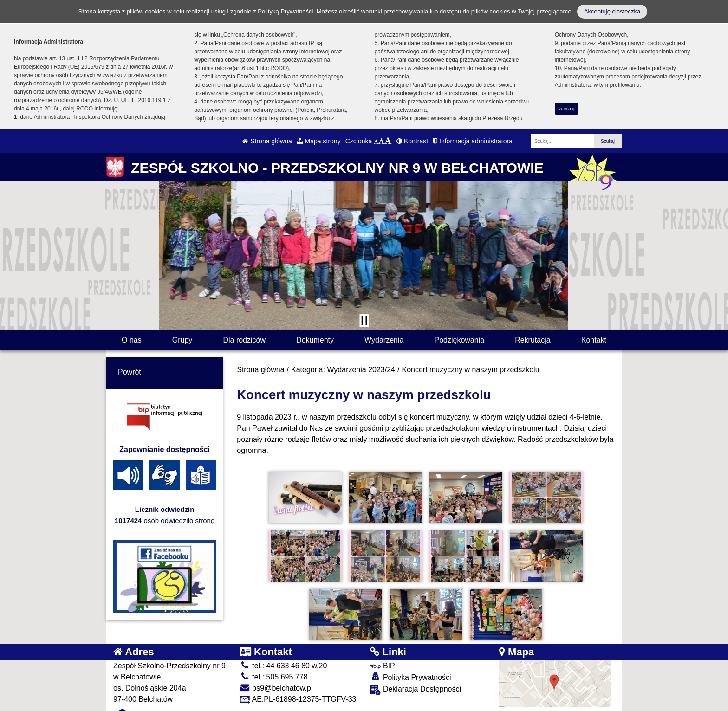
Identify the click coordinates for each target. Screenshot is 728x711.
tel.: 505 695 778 (274, 667)
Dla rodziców (244, 340)
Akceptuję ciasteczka (612, 11)
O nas (132, 340)
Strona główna (267, 141)
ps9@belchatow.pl (276, 678)
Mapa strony (319, 141)
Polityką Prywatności (285, 11)
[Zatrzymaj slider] (364, 321)
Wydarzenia (384, 340)
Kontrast (412, 141)
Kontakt (594, 340)
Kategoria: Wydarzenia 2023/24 (343, 370)
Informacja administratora (473, 141)
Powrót (130, 372)
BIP (382, 656)
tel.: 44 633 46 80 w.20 (283, 656)
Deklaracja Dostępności (416, 680)
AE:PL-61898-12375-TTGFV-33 (298, 689)
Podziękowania (459, 340)
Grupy (182, 340)
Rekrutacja (533, 340)
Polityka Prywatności (410, 667)
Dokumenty (315, 340)
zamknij (566, 109)
